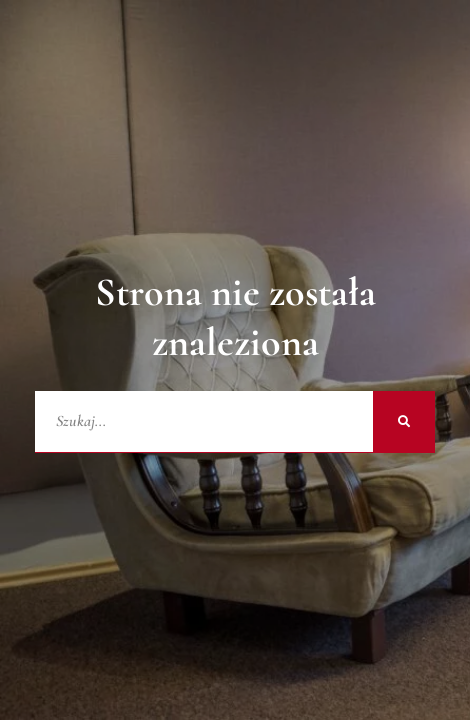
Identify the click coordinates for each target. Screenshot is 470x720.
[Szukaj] (404, 422)
